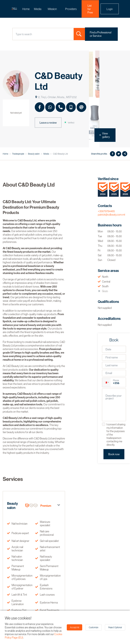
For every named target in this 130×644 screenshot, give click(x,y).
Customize (94, 627)
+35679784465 (106, 211)
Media (38, 9)
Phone (116, 380)
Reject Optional (115, 627)
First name (112, 357)
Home (26, 9)
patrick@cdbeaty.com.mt (111, 215)
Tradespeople (18, 154)
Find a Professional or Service (101, 34)
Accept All (74, 627)
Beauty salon (34, 154)
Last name (112, 365)
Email (109, 373)
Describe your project (114, 397)
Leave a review (48, 123)
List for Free (90, 9)
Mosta (46, 154)
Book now (114, 454)
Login (110, 9)
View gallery (104, 135)
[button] (106, 382)
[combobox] (16, 34)
